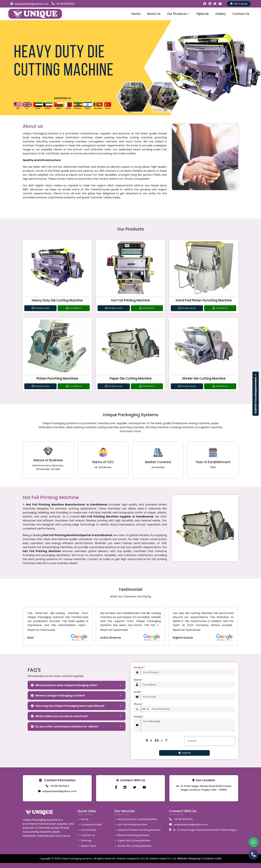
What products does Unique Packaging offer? (64, 685)
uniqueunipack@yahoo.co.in (29, 4)
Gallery (221, 14)
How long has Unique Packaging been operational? (68, 706)
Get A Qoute (239, 4)
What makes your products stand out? (60, 716)
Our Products (178, 14)
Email (138, 692)
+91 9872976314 (63, 4)
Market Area (87, 846)
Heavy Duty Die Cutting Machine (57, 300)
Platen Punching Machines (57, 378)
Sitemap (85, 840)
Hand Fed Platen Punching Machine (204, 300)
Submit (184, 753)
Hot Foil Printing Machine (131, 300)
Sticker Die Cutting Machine (204, 378)
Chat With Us (74, 308)
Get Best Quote (40, 308)
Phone (138, 704)
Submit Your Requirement (256, 394)
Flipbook (203, 14)
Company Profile (90, 824)
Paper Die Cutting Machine (131, 378)
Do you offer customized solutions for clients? (65, 727)
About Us (154, 14)
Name (138, 680)
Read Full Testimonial (41, 630)
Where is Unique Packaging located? (58, 696)
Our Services (87, 830)
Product (139, 668)
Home (136, 14)
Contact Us (241, 14)
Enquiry (139, 717)
